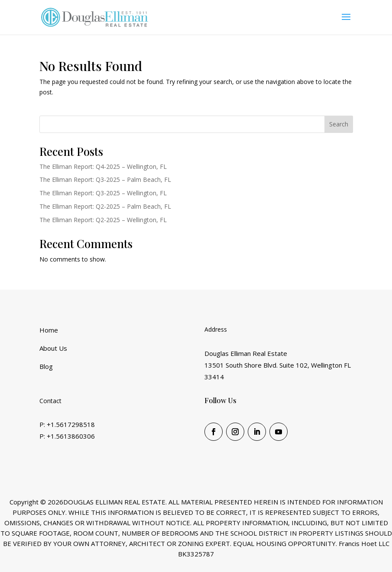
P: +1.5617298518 (67, 424)
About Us (53, 348)
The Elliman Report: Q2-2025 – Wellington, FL (103, 220)
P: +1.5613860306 (67, 436)
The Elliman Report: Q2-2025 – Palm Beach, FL (105, 206)
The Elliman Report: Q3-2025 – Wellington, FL (103, 193)
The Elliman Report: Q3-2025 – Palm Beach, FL (105, 179)
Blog (46, 366)
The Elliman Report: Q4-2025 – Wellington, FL (103, 166)
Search (339, 124)
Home (49, 330)
